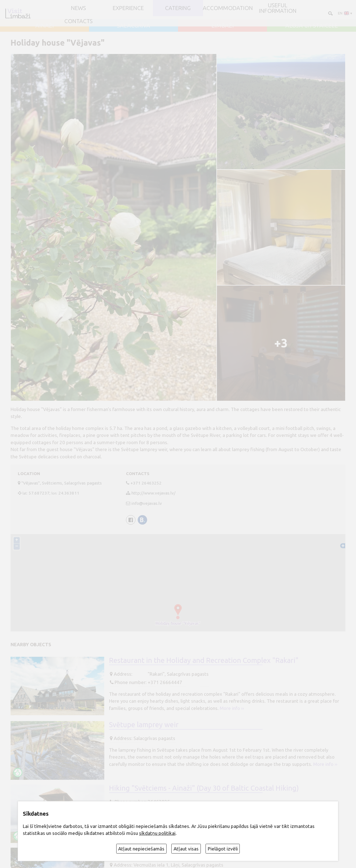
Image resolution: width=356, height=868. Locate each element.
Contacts (78, 21)
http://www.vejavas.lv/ (153, 493)
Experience (128, 8)
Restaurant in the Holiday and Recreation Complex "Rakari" (204, 660)
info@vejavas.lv (147, 503)
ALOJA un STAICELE (312, 26)
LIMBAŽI (223, 26)
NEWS (78, 8)
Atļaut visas (186, 849)
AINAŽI (45, 26)
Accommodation (228, 8)
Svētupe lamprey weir (144, 725)
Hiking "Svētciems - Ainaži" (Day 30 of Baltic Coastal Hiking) (204, 788)
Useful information (278, 8)
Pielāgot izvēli (223, 849)
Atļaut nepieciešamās (141, 849)
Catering (178, 8)
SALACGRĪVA (133, 26)
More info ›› (232, 708)
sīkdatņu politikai (157, 833)
